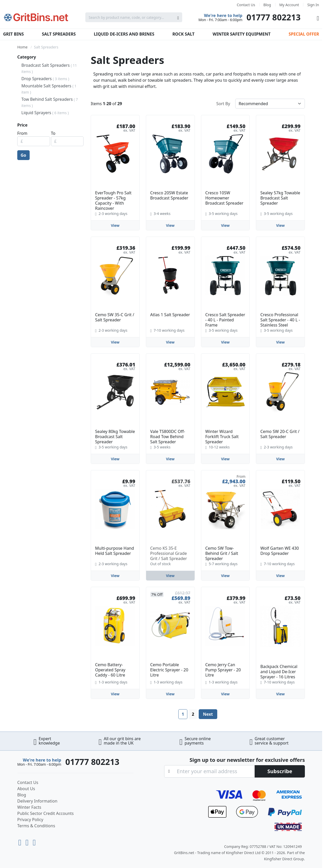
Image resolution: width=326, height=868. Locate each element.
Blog (267, 5)
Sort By (223, 104)
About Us (26, 789)
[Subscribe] (280, 771)
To (53, 133)
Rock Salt (183, 34)
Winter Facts (29, 807)
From (22, 133)
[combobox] (134, 17)
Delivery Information (37, 801)
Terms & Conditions (36, 826)
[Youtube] (21, 841)
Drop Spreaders (45, 79)
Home (22, 47)
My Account (289, 5)
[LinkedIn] (28, 841)
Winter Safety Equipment (242, 34)
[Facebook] (34, 841)
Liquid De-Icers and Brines (124, 34)
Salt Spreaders (59, 34)
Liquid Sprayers (45, 113)
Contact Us (246, 5)
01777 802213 (274, 17)
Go (23, 155)
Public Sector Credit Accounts (45, 813)
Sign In (313, 5)
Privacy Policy (30, 820)
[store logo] (36, 17)
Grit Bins (13, 34)
